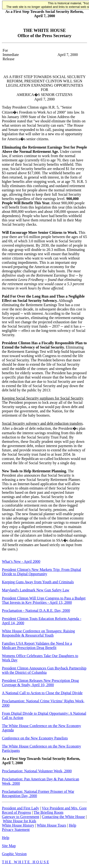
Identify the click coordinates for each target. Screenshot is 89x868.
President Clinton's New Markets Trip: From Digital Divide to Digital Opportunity (42, 572)
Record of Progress (16, 812)
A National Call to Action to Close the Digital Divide (42, 693)
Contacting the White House (63, 817)
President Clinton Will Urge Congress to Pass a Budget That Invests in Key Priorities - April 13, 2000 (44, 600)
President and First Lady (21, 808)
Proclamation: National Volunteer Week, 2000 (37, 771)
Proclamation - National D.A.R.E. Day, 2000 (36, 611)
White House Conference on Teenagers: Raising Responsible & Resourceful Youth (38, 633)
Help (73, 825)
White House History (18, 825)
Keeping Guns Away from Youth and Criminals (38, 582)
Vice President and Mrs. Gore (64, 808)
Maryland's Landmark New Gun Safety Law (36, 590)
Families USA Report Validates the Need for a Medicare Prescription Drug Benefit (37, 646)
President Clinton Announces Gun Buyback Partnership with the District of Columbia (44, 670)
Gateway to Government (21, 817)
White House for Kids (20, 821)
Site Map (9, 846)
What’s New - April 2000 (21, 561)
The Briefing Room (49, 812)
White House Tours (52, 825)
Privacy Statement (16, 830)
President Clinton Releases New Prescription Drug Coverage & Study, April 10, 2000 (40, 683)
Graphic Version (14, 854)
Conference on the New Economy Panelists (35, 738)
